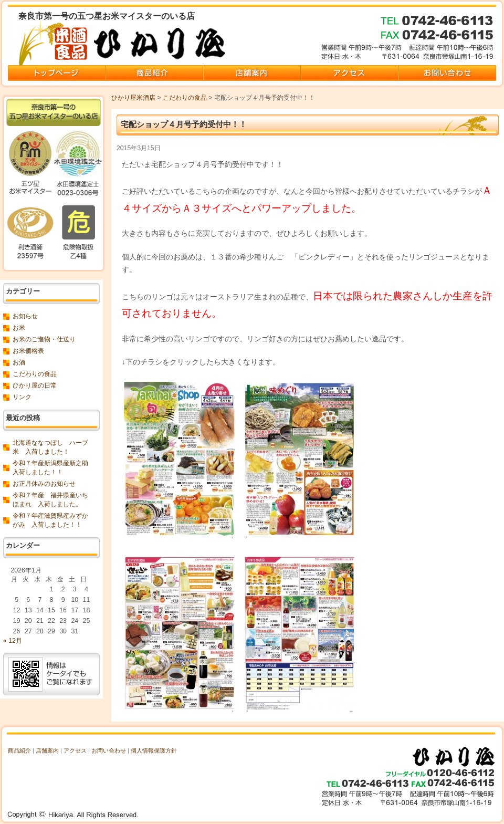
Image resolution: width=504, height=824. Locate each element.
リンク (22, 397)
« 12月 (13, 641)
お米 (19, 328)
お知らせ (25, 316)
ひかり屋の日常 (35, 385)
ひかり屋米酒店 (133, 98)
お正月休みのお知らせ (44, 484)
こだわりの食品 (185, 98)
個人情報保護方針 (154, 750)
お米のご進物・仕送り (44, 339)
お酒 (19, 362)
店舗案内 (47, 750)
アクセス (75, 750)
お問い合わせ (109, 750)
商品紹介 (19, 750)
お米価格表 (28, 351)
